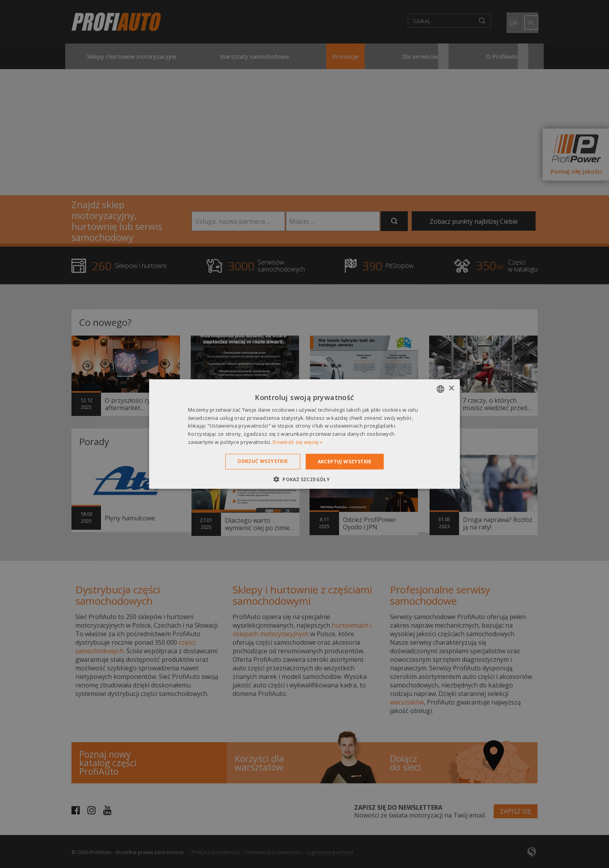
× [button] (451, 389)
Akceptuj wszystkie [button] (345, 461)
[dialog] (304, 434)
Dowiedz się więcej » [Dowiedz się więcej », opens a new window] (298, 442)
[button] (304, 479)
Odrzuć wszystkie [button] (263, 461)
